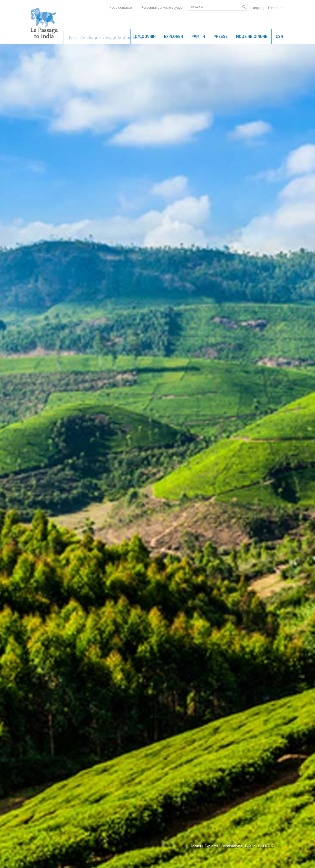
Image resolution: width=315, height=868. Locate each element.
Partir (198, 36)
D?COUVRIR (145, 36)
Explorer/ (212, 846)
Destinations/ (233, 846)
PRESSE (221, 36)
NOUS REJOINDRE (252, 36)
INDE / (250, 846)
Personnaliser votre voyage (162, 8)
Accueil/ (197, 846)
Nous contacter (121, 8)
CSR (279, 36)
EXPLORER (173, 36)
